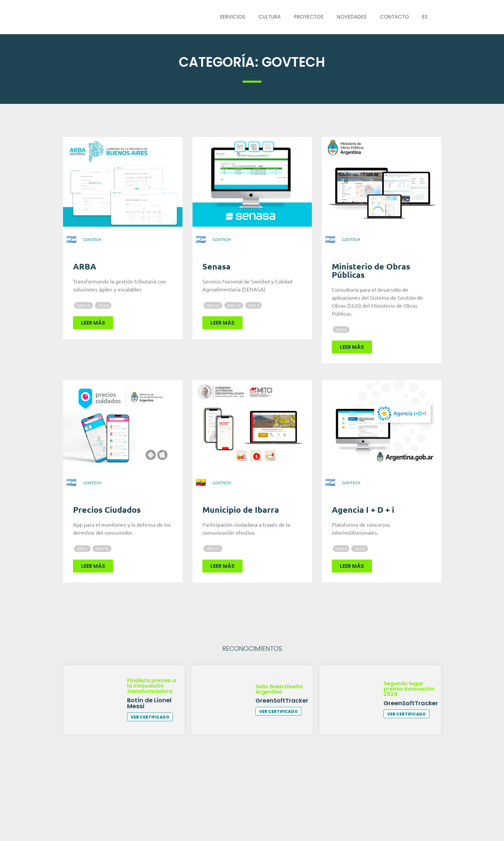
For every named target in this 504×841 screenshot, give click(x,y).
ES (425, 17)
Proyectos (309, 17)
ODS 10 (102, 549)
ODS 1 (82, 549)
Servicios (232, 17)
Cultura (270, 17)
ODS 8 (360, 549)
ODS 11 (213, 549)
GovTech (92, 239)
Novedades (352, 17)
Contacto (394, 17)
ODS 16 (83, 305)
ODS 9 (103, 305)
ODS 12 (213, 305)
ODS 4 (341, 549)
